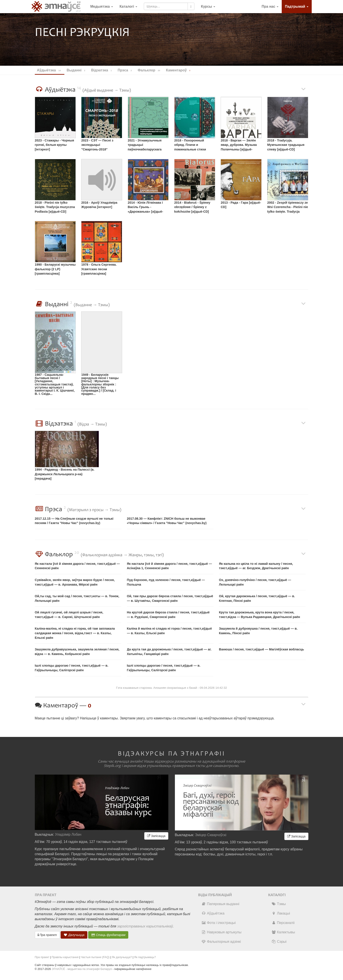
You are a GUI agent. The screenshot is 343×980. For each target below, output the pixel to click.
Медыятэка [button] (102, 6)
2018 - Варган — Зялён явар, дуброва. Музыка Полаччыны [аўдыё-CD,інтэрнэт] (239, 146)
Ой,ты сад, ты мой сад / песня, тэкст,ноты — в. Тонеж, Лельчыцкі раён (77, 598)
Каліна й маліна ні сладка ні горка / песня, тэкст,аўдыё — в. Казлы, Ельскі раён (169, 631)
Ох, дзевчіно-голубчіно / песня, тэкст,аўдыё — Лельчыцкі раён (255, 582)
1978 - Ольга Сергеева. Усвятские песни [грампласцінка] (99, 269)
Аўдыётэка (213, 913)
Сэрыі (279, 942)
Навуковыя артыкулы (221, 932)
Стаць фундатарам (108, 935)
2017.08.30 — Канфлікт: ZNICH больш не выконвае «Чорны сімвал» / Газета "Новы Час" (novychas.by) (167, 521)
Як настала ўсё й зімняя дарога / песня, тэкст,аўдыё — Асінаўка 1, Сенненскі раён (170, 566)
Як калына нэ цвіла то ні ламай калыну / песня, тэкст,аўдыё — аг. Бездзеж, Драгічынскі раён (256, 566)
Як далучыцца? (122, 957)
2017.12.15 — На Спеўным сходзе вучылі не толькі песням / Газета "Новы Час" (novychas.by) (74, 521)
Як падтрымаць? (145, 957)
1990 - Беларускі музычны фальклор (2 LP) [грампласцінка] (55, 269)
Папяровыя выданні (220, 904)
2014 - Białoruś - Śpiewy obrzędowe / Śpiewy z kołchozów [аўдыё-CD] (192, 207)
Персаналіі (283, 923)
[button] (208, 7)
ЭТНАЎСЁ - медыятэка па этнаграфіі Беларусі (82, 969)
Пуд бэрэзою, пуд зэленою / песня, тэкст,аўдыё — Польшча (166, 582)
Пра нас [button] (270, 6)
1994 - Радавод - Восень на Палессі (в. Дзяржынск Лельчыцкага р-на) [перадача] (65, 474)
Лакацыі (281, 913)
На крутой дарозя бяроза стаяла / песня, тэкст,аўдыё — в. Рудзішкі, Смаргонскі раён (168, 615)
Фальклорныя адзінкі (221, 942)
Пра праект (47, 935)
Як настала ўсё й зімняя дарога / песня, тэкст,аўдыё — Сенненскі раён (77, 566)
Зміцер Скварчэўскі (211, 835)
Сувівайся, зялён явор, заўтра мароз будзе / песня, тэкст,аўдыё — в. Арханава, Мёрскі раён (75, 582)
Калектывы (283, 932)
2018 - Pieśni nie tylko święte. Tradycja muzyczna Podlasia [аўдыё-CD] (55, 207)
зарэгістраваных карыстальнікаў (145, 926)
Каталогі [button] (128, 6)
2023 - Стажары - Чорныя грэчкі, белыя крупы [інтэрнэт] (55, 145)
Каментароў (179, 70)
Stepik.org (112, 766)
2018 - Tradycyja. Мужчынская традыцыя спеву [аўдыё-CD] (286, 145)
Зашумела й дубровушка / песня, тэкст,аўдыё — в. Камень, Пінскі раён (258, 631)
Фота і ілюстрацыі (218, 923)
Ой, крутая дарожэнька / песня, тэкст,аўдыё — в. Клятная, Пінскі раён (257, 598)
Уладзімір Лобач (68, 834)
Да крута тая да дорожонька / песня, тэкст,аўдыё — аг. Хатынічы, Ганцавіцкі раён (169, 652)
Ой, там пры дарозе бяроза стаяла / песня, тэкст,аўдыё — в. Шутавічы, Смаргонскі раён (170, 598)
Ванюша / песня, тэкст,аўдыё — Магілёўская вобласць (261, 649)
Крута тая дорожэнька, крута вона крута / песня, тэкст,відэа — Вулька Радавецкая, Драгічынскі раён (259, 615)
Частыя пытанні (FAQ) (95, 957)
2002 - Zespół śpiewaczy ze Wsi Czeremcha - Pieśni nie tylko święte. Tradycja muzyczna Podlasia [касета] (288, 208)
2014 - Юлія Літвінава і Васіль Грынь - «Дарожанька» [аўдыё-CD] (146, 208)
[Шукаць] (191, 6)
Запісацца (156, 836)
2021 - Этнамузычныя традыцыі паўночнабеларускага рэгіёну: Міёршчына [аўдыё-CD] (145, 146)
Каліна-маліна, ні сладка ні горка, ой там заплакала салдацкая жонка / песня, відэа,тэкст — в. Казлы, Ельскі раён (75, 633)
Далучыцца (74, 935)
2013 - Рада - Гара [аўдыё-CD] (241, 205)
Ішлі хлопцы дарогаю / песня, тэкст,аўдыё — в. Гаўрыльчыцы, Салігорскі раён (72, 668)
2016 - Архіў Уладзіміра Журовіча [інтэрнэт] (99, 205)
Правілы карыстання (65, 957)
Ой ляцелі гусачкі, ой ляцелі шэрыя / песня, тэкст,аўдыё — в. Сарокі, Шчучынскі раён (69, 615)
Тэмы (279, 904)
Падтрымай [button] (297, 6)
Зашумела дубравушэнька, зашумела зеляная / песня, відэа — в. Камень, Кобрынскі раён (77, 652)
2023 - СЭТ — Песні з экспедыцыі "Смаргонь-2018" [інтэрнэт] (97, 146)
